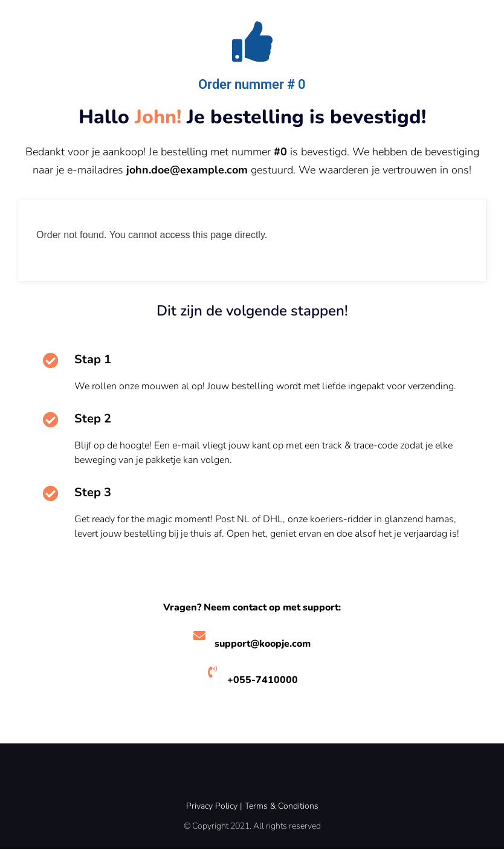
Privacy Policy (212, 808)
